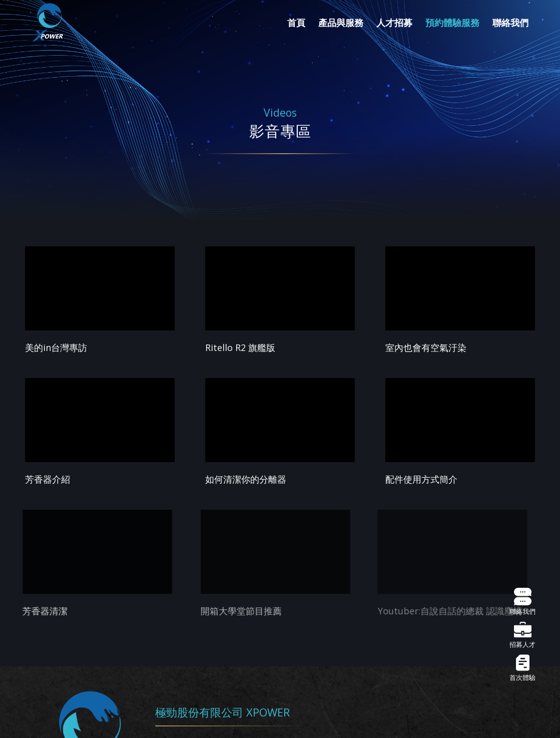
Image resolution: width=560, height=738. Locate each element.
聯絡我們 (522, 602)
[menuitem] (296, 23)
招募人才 (522, 635)
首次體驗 (522, 668)
